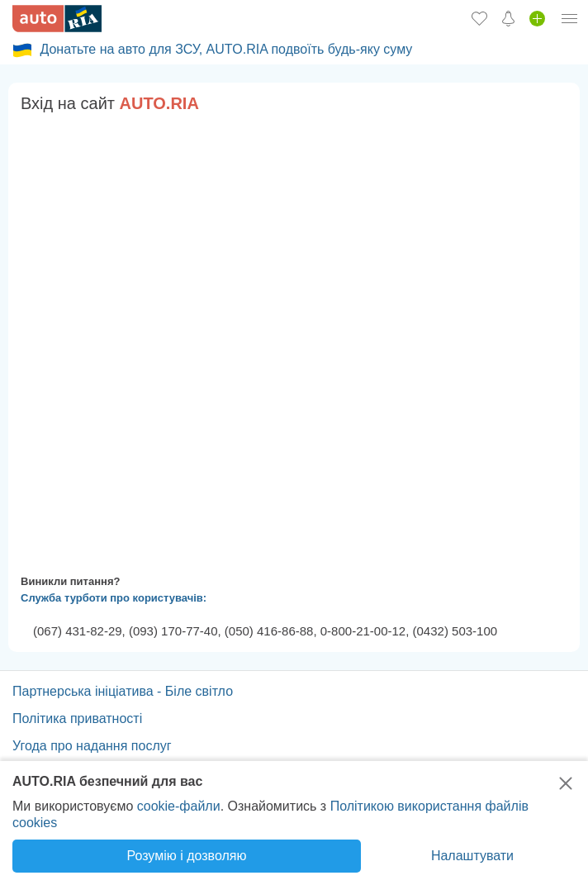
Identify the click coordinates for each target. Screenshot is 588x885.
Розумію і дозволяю (187, 856)
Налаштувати (472, 856)
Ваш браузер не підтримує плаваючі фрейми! (294, 340)
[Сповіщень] (508, 18)
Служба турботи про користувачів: (114, 598)
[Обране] (479, 18)
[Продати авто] (537, 18)
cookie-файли (179, 806)
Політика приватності (77, 718)
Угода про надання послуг (92, 746)
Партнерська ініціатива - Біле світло (123, 691)
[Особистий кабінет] (570, 18)
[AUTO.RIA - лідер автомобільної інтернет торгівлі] (57, 19)
